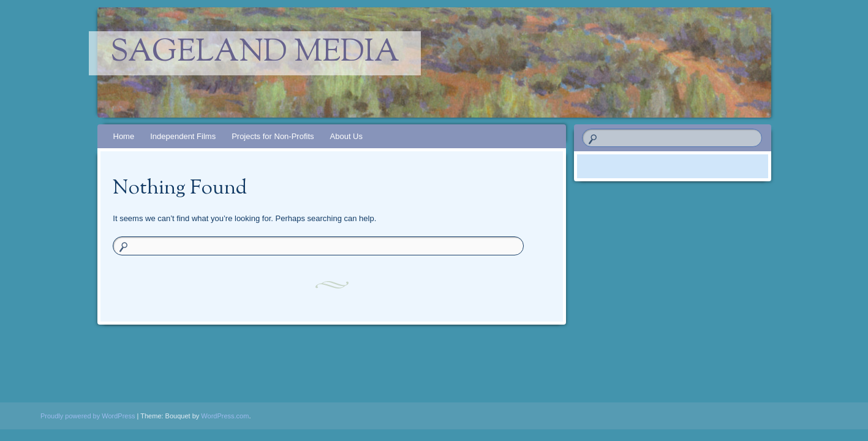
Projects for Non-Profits (273, 136)
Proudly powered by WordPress (88, 416)
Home (124, 136)
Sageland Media (255, 53)
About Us (346, 136)
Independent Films (183, 136)
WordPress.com (225, 416)
